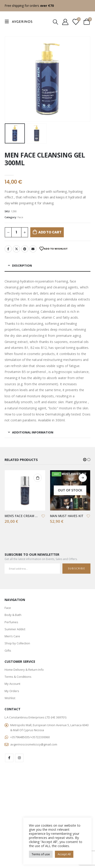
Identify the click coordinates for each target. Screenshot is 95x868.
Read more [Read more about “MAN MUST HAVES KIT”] (83, 478)
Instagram (19, 758)
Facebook (8, 249)
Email (33, 249)
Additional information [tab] (33, 432)
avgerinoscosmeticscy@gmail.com (34, 744)
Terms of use (41, 854)
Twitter (16, 249)
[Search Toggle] (56, 22)
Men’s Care (12, 636)
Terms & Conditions (18, 677)
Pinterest (25, 249)
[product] (25, 490)
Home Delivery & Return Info (24, 670)
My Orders (12, 691)
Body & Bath (13, 615)
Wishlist (10, 698)
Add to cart (50, 232)
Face (20, 217)
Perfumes (11, 622)
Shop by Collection (17, 643)
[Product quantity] (16, 232)
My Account (12, 684)
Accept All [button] (64, 854)
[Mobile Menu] (8, 22)
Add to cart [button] (38, 478)
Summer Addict (15, 629)
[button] (85, 460)
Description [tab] (22, 265)
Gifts (8, 650)
